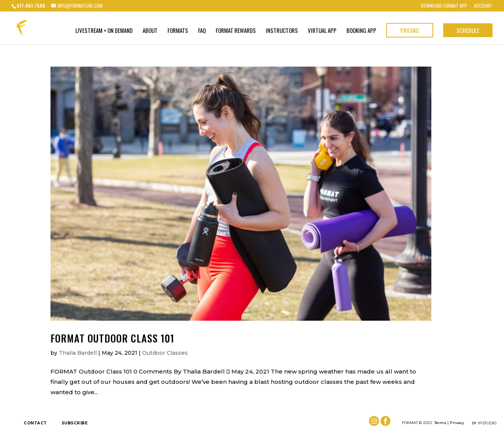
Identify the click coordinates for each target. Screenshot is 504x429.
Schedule (468, 30)
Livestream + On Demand (104, 31)
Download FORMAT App (444, 6)
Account (483, 6)
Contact (35, 423)
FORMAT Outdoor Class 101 (112, 338)
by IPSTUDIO (484, 423)
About (150, 31)
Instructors (282, 31)
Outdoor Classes (165, 353)
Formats (178, 31)
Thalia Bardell (78, 353)
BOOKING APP (361, 31)
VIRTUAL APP (322, 31)
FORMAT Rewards (236, 31)
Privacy (457, 423)
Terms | (441, 423)
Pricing (410, 30)
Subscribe (75, 423)
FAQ (202, 31)
